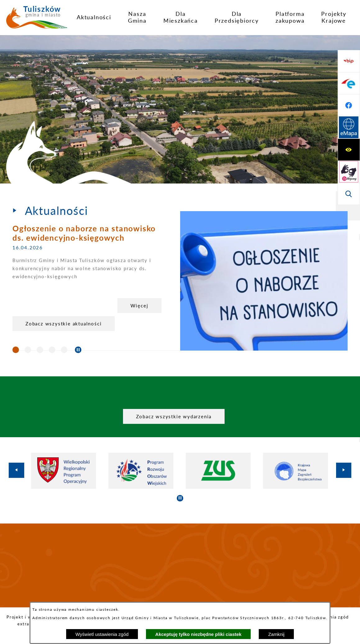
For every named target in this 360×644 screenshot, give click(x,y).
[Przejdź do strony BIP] (349, 128)
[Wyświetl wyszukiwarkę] (349, 105)
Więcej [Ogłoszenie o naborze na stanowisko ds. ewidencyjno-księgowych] (139, 306)
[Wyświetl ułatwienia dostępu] (349, 61)
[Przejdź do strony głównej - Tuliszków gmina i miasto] (37, 20)
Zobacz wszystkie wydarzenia (174, 416)
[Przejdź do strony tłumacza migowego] (349, 83)
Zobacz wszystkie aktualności (64, 324)
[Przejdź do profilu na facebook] (349, 172)
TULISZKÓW (180, 565)
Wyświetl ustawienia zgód (102, 634)
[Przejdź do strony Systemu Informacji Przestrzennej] (349, 194)
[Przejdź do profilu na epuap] (349, 150)
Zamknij (276, 634)
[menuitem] (94, 17)
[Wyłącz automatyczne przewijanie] (78, 350)
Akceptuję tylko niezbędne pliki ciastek (198, 634)
